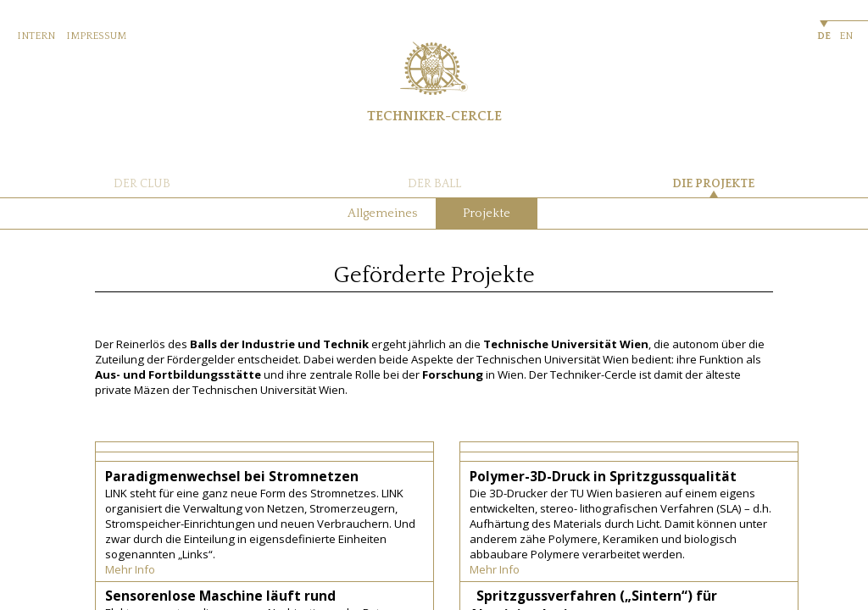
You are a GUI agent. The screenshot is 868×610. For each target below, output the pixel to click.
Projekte (487, 213)
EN (846, 36)
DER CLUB (142, 184)
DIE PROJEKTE (713, 184)
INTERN (36, 36)
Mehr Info (130, 569)
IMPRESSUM (96, 36)
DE (824, 36)
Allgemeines (382, 213)
